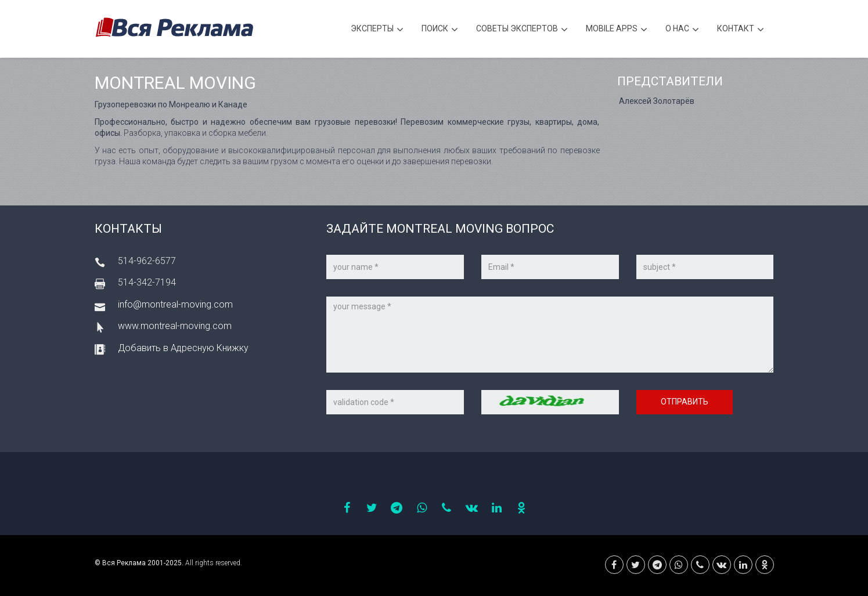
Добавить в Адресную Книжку (183, 348)
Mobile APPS (617, 30)
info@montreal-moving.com (175, 304)
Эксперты (377, 30)
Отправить (685, 402)
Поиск (440, 30)
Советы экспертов (522, 30)
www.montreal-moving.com (175, 326)
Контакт (741, 30)
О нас (682, 30)
